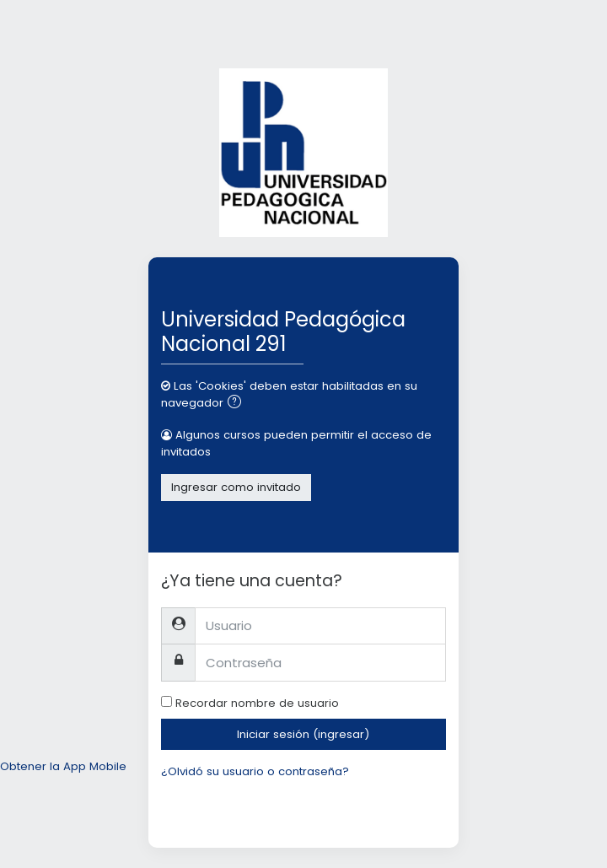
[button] (238, 404)
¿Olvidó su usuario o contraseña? (255, 771)
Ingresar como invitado (236, 487)
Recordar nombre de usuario (257, 703)
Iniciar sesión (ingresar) (303, 734)
